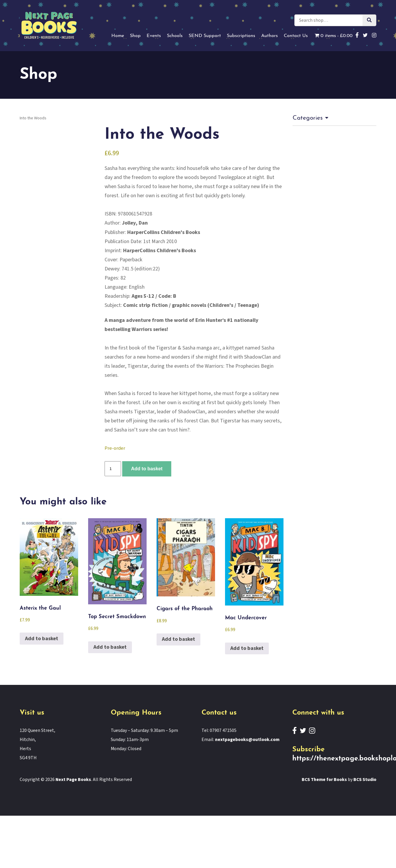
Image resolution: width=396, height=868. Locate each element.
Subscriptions (241, 36)
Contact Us (296, 36)
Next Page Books (73, 780)
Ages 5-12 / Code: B (154, 296)
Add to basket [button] (42, 639)
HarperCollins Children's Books (164, 232)
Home (118, 36)
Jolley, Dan (135, 223)
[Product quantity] (113, 469)
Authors (270, 36)
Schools (175, 36)
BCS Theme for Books (324, 780)
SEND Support (205, 36)
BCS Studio (365, 780)
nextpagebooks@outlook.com (247, 740)
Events (154, 36)
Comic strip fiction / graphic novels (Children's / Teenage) (191, 305)
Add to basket (147, 469)
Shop (135, 36)
